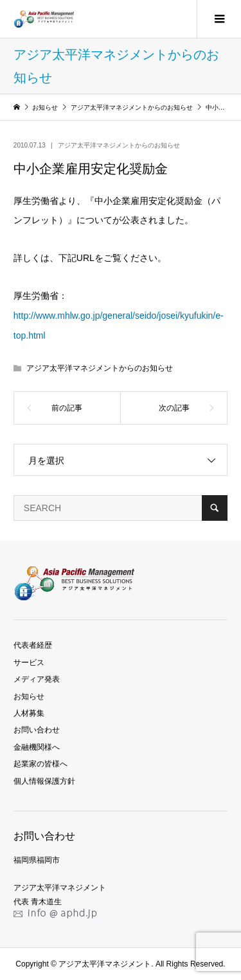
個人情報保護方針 (44, 781)
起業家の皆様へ (40, 764)
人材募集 (29, 713)
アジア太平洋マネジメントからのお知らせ (119, 145)
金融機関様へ (37, 747)
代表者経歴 (33, 645)
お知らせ (29, 697)
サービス (29, 663)
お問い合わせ (37, 730)
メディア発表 (37, 679)
